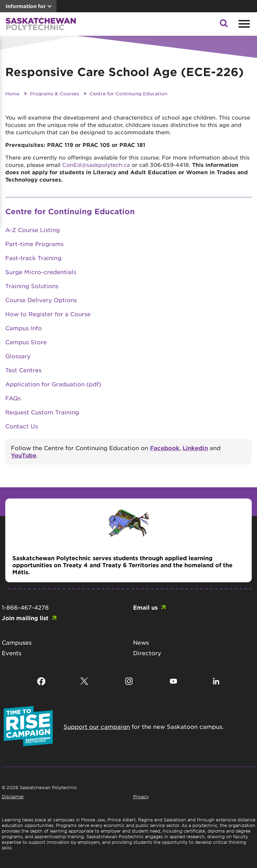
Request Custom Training (42, 412)
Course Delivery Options (41, 300)
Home (12, 93)
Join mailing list (25, 618)
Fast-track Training (33, 258)
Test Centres (23, 370)
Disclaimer (13, 796)
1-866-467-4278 (25, 607)
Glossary (18, 356)
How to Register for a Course (48, 314)
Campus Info (24, 328)
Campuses (17, 642)
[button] (224, 25)
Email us (145, 607)
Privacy (141, 796)
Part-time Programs (34, 244)
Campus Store (26, 342)
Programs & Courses (54, 93)
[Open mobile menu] (243, 24)
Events (12, 653)
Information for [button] (26, 6)
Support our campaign (97, 726)
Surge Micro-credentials (41, 272)
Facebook (165, 448)
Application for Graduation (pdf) (53, 384)
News (141, 642)
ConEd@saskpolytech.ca (96, 165)
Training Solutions (32, 286)
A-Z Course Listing (32, 230)
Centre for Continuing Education (128, 93)
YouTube (24, 455)
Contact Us (22, 426)
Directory (147, 653)
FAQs (13, 398)
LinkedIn (195, 448)
